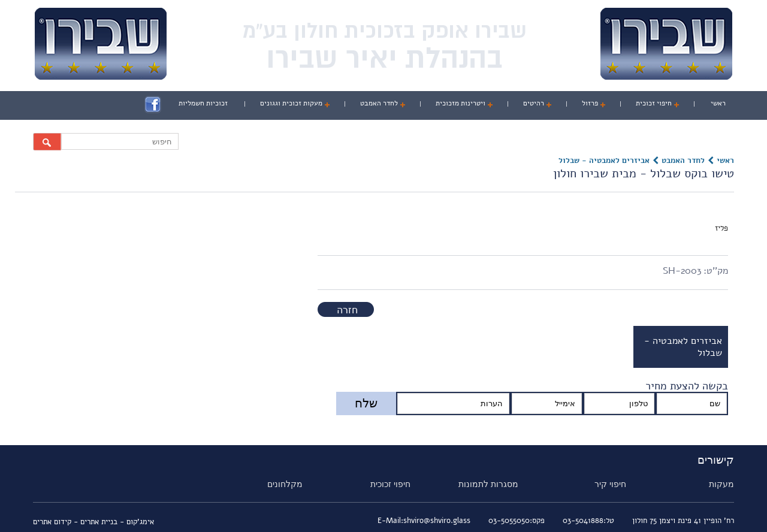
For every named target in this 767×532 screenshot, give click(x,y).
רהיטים (534, 103)
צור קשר (324, 10)
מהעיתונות (280, 10)
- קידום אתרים (57, 522)
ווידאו (431, 10)
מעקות (721, 484)
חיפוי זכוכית (654, 103)
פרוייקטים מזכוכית (503, 10)
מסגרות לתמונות (488, 484)
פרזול (590, 103)
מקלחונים (285, 484)
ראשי (718, 103)
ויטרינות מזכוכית (460, 103)
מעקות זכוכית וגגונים (291, 103)
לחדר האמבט (379, 103)
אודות (574, 10)
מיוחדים (380, 10)
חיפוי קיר (610, 484)
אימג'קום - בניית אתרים (117, 522)
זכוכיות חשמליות (203, 103)
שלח (366, 403)
